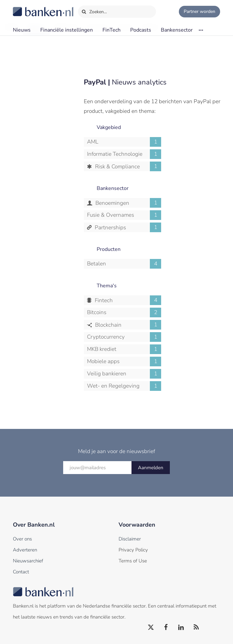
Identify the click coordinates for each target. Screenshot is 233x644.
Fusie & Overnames (124, 215)
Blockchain (127, 325)
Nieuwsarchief (28, 561)
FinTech (112, 30)
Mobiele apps (124, 362)
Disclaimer (130, 539)
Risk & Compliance (127, 166)
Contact (21, 572)
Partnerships (127, 227)
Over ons (22, 539)
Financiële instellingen (67, 30)
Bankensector (177, 30)
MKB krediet (124, 349)
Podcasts (141, 30)
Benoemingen (128, 203)
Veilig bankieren (124, 374)
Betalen (124, 264)
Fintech (127, 300)
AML (124, 142)
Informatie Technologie (124, 154)
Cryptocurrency (124, 337)
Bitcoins (124, 312)
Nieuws (22, 30)
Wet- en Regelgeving (124, 386)
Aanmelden (151, 468)
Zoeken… (94, 10)
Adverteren (25, 550)
